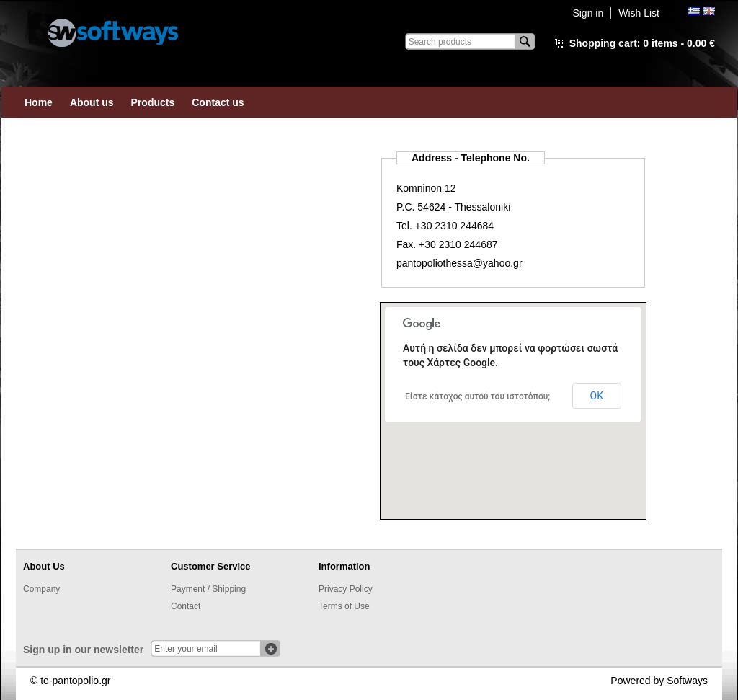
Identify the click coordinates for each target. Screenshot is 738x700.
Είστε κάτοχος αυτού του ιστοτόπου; (477, 396)
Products (153, 102)
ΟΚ (597, 396)
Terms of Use (344, 606)
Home (39, 102)
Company (41, 589)
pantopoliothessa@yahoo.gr (459, 263)
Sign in (588, 13)
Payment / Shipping (208, 589)
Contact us (218, 102)
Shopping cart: (642, 43)
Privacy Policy (346, 589)
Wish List (639, 13)
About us (92, 102)
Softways (687, 681)
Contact (186, 606)
